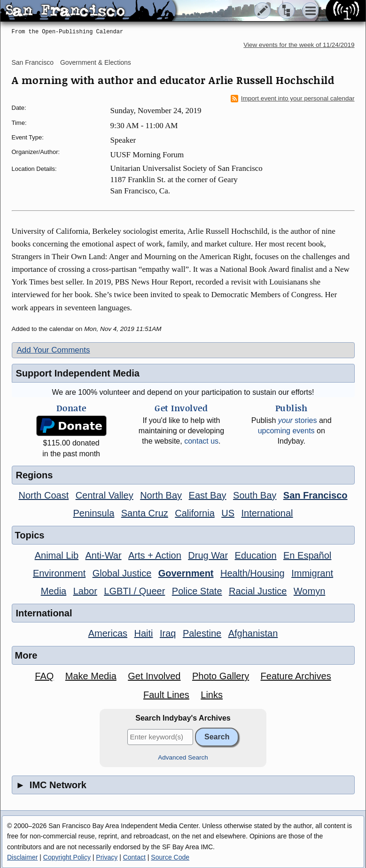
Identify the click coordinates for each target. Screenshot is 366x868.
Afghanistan (253, 633)
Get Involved (154, 676)
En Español (307, 555)
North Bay (161, 495)
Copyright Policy (67, 857)
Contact (134, 857)
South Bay (255, 495)
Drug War (208, 555)
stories (298, 420)
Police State (197, 591)
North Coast (44, 495)
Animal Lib (57, 555)
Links (212, 695)
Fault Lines (166, 695)
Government (186, 573)
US (228, 513)
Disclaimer (22, 857)
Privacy (107, 857)
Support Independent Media (78, 373)
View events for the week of (299, 45)
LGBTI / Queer (134, 591)
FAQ (44, 676)
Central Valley (105, 495)
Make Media (91, 676)
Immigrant (312, 573)
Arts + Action (155, 555)
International (267, 513)
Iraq (168, 633)
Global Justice (122, 573)
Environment (59, 573)
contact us (201, 441)
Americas (108, 633)
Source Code (170, 857)
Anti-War (104, 555)
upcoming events (286, 431)
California (195, 513)
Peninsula (93, 513)
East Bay (208, 495)
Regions (35, 475)
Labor (85, 591)
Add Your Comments (54, 350)
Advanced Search (183, 757)
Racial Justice (258, 591)
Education (256, 555)
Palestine (202, 633)
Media (54, 591)
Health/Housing (253, 573)
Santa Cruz (145, 513)
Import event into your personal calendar (293, 99)
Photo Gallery (221, 676)
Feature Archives (296, 676)
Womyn (309, 591)
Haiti (144, 633)
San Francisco (33, 62)
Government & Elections (96, 62)
